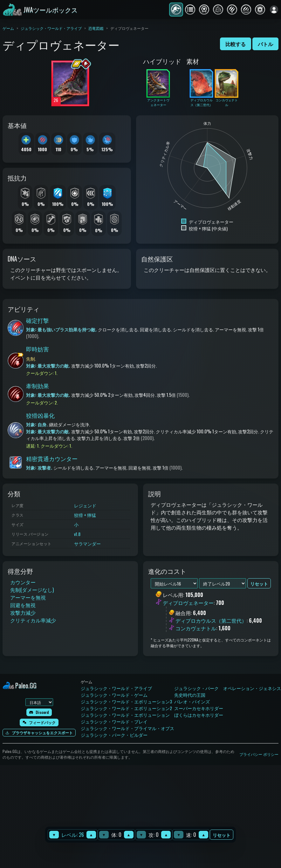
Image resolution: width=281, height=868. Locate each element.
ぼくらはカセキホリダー (199, 715)
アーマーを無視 (28, 597)
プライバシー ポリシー (259, 754)
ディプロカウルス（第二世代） (211, 620)
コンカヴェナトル (196, 628)
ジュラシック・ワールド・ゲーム (114, 695)
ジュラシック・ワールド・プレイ (114, 721)
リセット (222, 835)
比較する (236, 44)
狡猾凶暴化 (40, 415)
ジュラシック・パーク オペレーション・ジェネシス (228, 688)
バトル (265, 44)
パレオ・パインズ (192, 701)
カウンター (23, 582)
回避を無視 (23, 605)
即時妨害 (38, 349)
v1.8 (77, 534)
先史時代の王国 (190, 695)
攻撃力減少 (23, 613)
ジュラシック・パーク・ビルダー (114, 735)
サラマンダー (87, 543)
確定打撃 (38, 320)
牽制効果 (38, 386)
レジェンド (85, 505)
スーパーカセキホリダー (199, 708)
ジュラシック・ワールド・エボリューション (125, 715)
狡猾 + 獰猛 (85, 515)
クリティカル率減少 (33, 620)
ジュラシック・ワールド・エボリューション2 (126, 708)
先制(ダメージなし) (32, 590)
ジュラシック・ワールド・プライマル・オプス (127, 728)
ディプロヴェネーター (188, 603)
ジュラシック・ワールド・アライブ (51, 28)
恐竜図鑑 (96, 28)
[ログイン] (274, 10)
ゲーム (8, 28)
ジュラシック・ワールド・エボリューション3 (126, 701)
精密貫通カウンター (52, 458)
